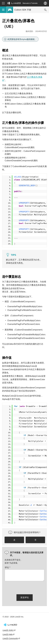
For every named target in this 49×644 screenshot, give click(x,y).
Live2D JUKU (8, 630)
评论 (8, 567)
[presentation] (25, 587)
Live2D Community (10, 638)
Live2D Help (8, 634)
